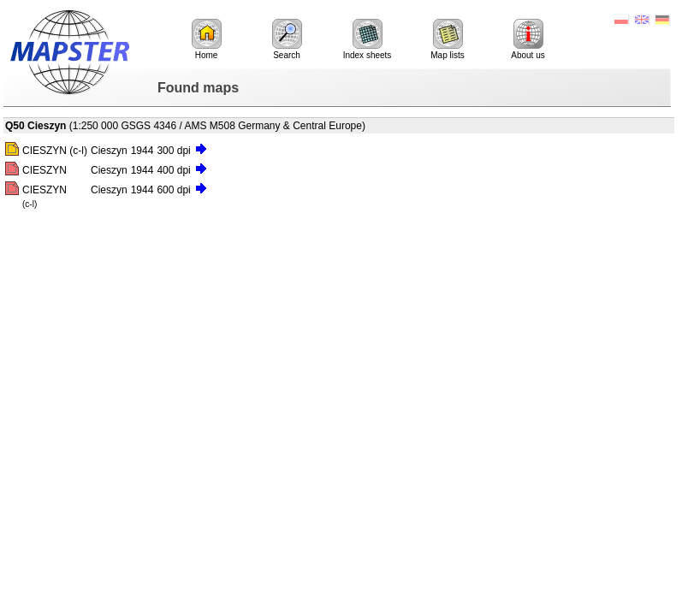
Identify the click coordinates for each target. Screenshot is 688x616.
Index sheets (368, 39)
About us (528, 39)
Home (207, 39)
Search (287, 39)
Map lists (447, 39)
